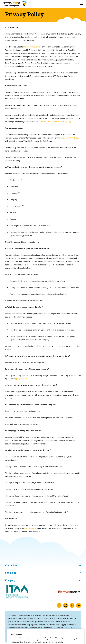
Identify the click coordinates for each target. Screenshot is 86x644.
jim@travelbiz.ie (22, 379)
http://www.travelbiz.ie (32, 47)
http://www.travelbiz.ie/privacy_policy (56, 122)
